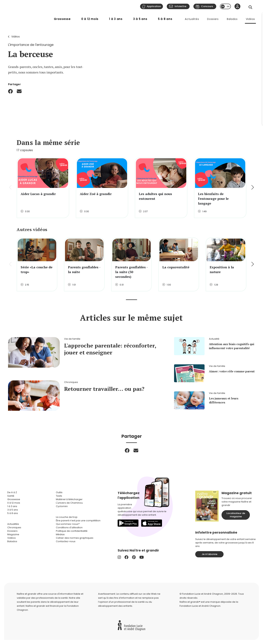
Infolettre (180, 6)
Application (154, 6)
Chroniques (14, 527)
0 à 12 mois (90, 19)
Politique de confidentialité (72, 531)
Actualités (192, 19)
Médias (60, 534)
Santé (11, 496)
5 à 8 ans (165, 19)
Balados (232, 19)
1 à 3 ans (116, 19)
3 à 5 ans (140, 19)
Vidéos (250, 19)
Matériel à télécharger (69, 499)
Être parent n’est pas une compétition (78, 521)
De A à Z (12, 492)
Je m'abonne (209, 554)
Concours (207, 6)
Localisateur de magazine (236, 515)
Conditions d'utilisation (69, 527)
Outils (59, 492)
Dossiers (213, 19)
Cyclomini (62, 506)
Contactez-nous (66, 541)
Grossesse (62, 19)
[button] (252, 188)
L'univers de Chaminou (69, 503)
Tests (59, 496)
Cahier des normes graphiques (75, 538)
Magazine (13, 534)
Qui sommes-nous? (68, 524)
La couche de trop (67, 517)
